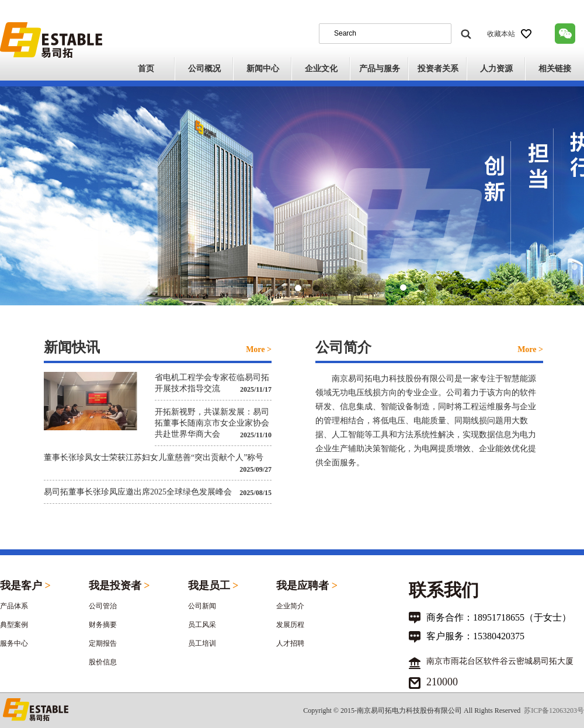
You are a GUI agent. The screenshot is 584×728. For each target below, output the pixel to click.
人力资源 (496, 69)
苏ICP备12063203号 (554, 710)
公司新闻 (202, 606)
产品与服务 (380, 69)
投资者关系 (438, 69)
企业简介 (290, 606)
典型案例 (14, 625)
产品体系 (14, 606)
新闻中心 (263, 69)
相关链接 (555, 69)
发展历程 (290, 625)
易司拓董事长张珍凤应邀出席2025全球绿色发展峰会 (138, 492)
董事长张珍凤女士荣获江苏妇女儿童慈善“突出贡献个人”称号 (154, 457)
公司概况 (204, 69)
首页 (146, 69)
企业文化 (321, 69)
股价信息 (103, 662)
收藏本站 (509, 34)
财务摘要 (103, 625)
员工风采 (202, 625)
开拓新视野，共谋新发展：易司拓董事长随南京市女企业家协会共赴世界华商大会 (212, 423)
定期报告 (103, 643)
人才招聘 (290, 643)
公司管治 (103, 606)
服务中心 (14, 643)
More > (259, 349)
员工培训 (202, 643)
